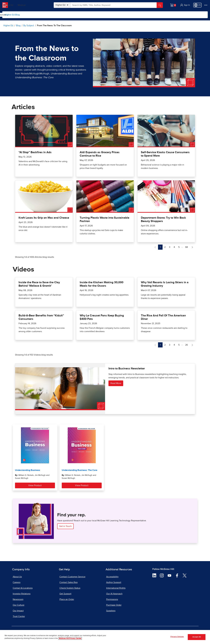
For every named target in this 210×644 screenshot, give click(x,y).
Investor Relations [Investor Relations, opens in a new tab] (22, 594)
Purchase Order (114, 605)
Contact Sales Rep (69, 582)
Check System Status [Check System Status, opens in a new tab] (70, 588)
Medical (42, 5)
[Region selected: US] (197, 5)
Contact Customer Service (72, 577)
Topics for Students (80, 15)
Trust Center (19, 616)
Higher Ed (29, 5)
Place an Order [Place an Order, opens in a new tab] (67, 599)
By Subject (30, 15)
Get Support (65, 594)
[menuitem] (30, 15)
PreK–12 (15, 5)
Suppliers (111, 611)
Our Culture (19, 605)
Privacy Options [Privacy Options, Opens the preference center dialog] (177, 637)
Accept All (197, 637)
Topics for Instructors (53, 15)
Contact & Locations (23, 588)
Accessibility (112, 577)
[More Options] (206, 5)
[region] (105, 637)
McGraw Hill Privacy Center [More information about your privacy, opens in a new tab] (70, 638)
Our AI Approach (114, 594)
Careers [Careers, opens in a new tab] (17, 582)
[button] (185, 5)
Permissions (112, 599)
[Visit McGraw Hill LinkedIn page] (154, 575)
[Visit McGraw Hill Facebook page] (177, 575)
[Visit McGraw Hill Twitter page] (185, 575)
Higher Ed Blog (12, 15)
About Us (17, 577)
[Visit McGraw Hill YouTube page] (169, 575)
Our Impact (18, 611)
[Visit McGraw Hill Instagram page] (162, 575)
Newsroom (18, 599)
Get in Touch (65, 526)
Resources (102, 15)
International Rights (116, 588)
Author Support (114, 582)
